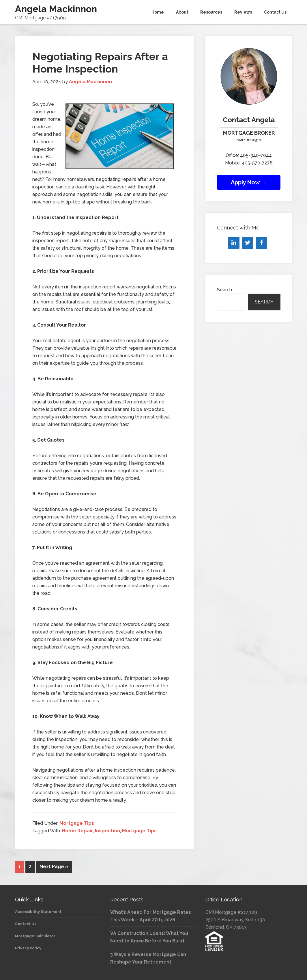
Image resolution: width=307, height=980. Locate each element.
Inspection (107, 831)
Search (224, 290)
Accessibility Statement (38, 911)
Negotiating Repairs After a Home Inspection (100, 63)
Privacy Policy (28, 947)
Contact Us (26, 923)
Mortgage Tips (77, 823)
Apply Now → (249, 182)
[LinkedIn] (234, 243)
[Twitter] (248, 243)
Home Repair (77, 831)
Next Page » (54, 867)
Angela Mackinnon (56, 9)
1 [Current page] (20, 867)
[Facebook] (261, 243)
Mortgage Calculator (35, 935)
